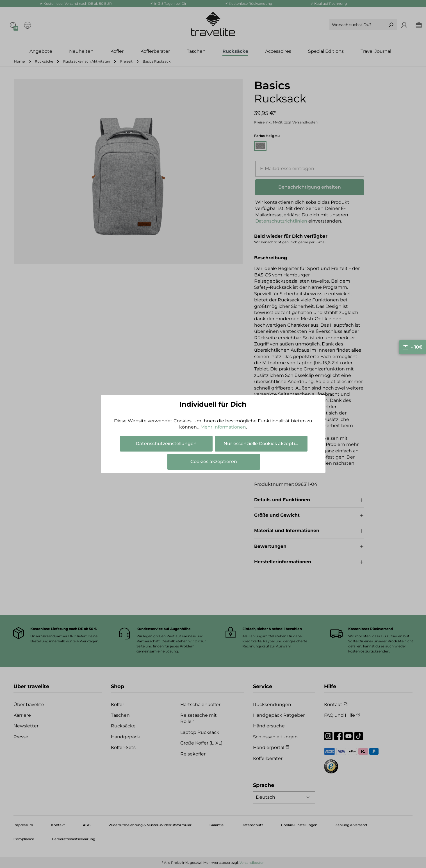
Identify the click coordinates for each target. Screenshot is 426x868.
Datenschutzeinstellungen (166, 444)
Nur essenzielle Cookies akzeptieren (265, 444)
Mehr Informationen (223, 427)
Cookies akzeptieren (214, 462)
